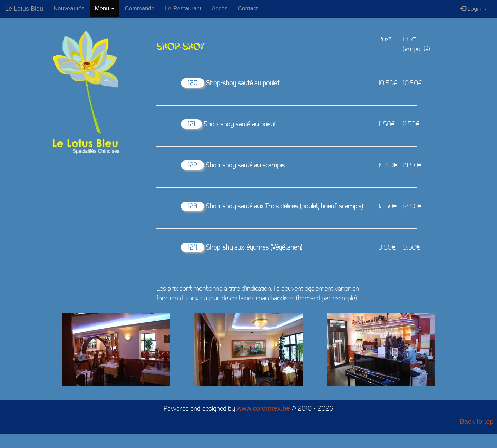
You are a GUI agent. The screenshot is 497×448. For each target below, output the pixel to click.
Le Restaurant (183, 8)
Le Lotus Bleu (24, 9)
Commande (140, 8)
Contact (248, 8)
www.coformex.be (264, 408)
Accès (220, 8)
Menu (105, 8)
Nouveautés (69, 8)
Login (473, 9)
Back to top (477, 421)
